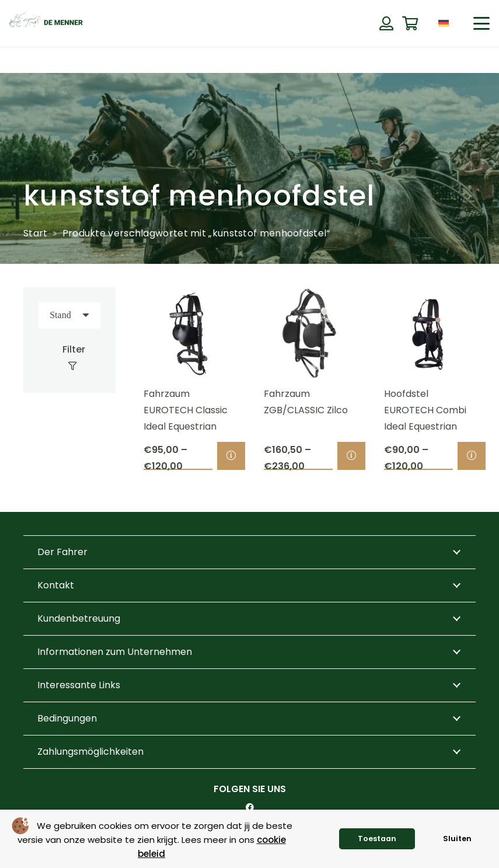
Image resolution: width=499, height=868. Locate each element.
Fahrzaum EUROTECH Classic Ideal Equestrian (186, 410)
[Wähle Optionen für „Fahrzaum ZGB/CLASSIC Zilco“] (351, 456)
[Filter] (69, 358)
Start (36, 233)
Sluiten (457, 839)
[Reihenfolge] (69, 316)
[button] (481, 23)
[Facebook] (250, 807)
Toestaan (377, 839)
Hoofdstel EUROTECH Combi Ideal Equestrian (425, 410)
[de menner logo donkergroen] (46, 23)
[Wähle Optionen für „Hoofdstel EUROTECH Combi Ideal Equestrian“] (471, 456)
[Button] (386, 23)
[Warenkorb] (410, 24)
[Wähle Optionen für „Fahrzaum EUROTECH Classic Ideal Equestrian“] (231, 456)
